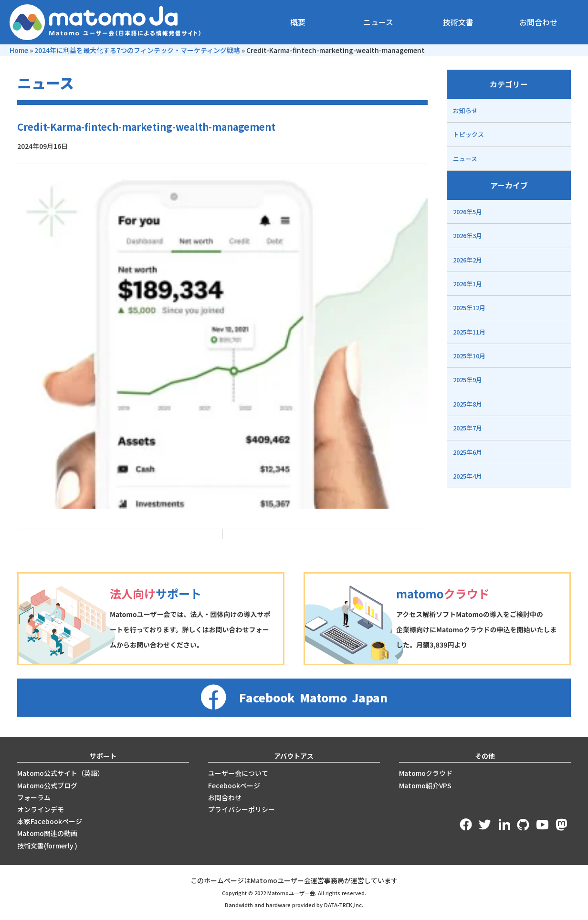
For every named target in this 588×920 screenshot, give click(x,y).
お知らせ (465, 110)
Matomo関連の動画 (47, 833)
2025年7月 (467, 428)
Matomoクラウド (426, 773)
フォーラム (34, 797)
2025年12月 (469, 308)
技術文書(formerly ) (47, 846)
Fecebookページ (234, 785)
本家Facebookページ (50, 821)
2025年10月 (469, 356)
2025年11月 (469, 332)
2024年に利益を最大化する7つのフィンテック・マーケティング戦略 (137, 50)
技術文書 (458, 22)
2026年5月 (467, 212)
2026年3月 (467, 235)
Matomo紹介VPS (425, 785)
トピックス (468, 134)
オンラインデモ (41, 809)
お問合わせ (538, 22)
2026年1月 (467, 284)
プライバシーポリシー (241, 809)
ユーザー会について (238, 773)
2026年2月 (467, 260)
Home (19, 50)
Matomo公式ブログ (47, 785)
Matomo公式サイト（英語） (61, 773)
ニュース (378, 22)
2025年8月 (467, 404)
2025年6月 (467, 452)
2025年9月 (467, 380)
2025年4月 (467, 476)
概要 (298, 22)
